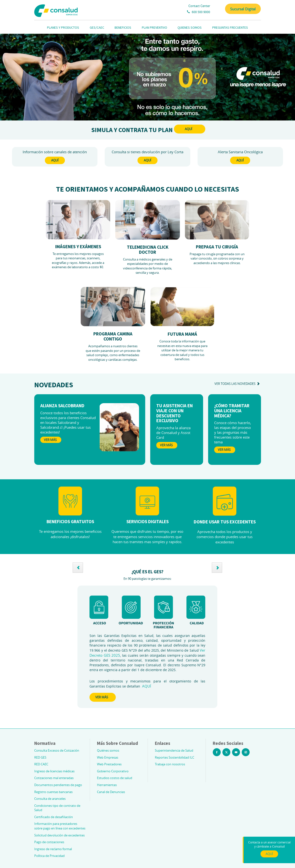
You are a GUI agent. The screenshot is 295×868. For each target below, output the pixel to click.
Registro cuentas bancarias (53, 792)
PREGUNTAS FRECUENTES (230, 27)
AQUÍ (189, 129)
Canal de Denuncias (111, 792)
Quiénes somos (108, 750)
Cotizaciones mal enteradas (54, 778)
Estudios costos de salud (115, 778)
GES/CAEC (97, 27)
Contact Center (199, 6)
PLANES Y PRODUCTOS (63, 27)
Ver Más (50, 440)
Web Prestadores (109, 764)
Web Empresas (108, 757)
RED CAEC (41, 764)
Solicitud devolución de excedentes (59, 835)
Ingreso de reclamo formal (53, 849)
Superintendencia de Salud (174, 750)
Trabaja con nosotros (170, 764)
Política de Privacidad (49, 856)
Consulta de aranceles (50, 799)
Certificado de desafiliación (54, 817)
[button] (78, 568)
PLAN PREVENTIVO (154, 27)
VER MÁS (102, 697)
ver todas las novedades (238, 384)
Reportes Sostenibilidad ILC (175, 757)
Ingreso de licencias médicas (54, 771)
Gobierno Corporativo (113, 771)
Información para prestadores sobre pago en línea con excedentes (60, 826)
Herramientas (107, 785)
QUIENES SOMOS (190, 27)
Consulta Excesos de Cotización (57, 750)
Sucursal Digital (243, 9)
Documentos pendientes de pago (58, 785)
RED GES (40, 757)
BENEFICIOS (123, 27)
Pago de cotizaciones (49, 842)
